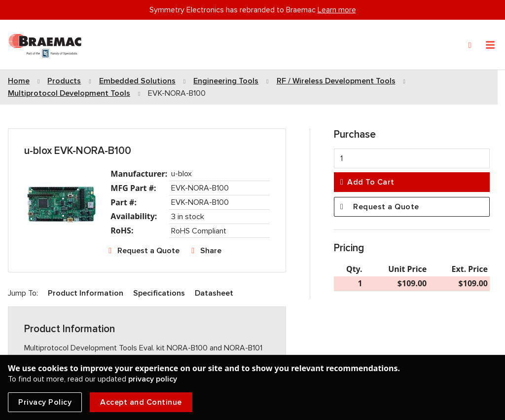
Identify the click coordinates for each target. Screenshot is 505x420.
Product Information (86, 293)
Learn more (337, 10)
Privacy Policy (45, 402)
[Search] (470, 45)
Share (211, 251)
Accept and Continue (141, 402)
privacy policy (153, 379)
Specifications (159, 293)
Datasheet (214, 293)
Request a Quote (148, 251)
